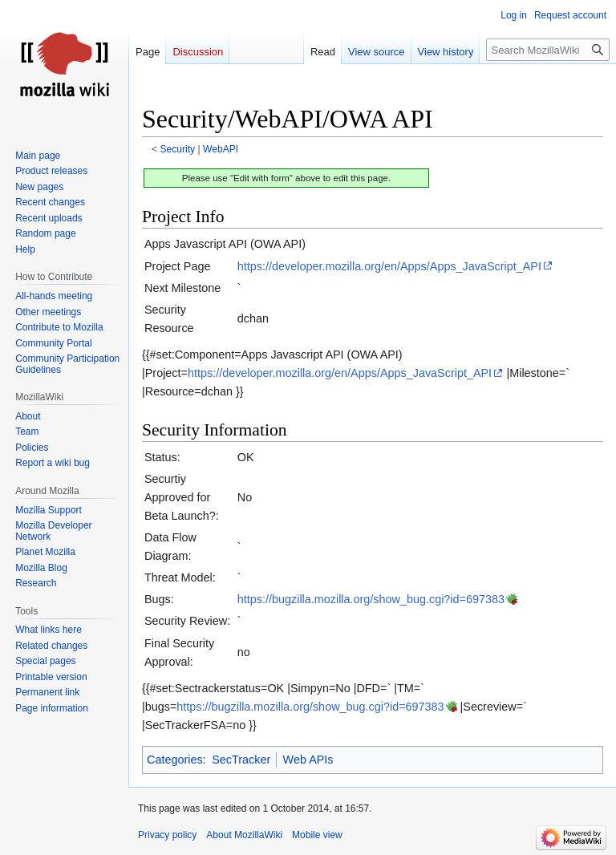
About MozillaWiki (244, 835)
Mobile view (317, 835)
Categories (175, 760)
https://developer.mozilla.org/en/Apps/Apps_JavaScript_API (389, 266)
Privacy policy (167, 835)
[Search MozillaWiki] (548, 50)
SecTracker (241, 760)
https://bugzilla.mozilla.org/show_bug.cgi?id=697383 (371, 599)
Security (178, 149)
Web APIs (308, 760)
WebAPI (221, 149)
